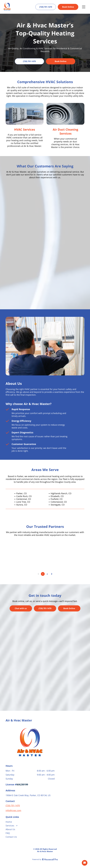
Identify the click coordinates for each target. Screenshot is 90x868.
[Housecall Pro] (50, 859)
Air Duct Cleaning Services (65, 131)
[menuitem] (45, 822)
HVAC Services (25, 129)
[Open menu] (84, 7)
